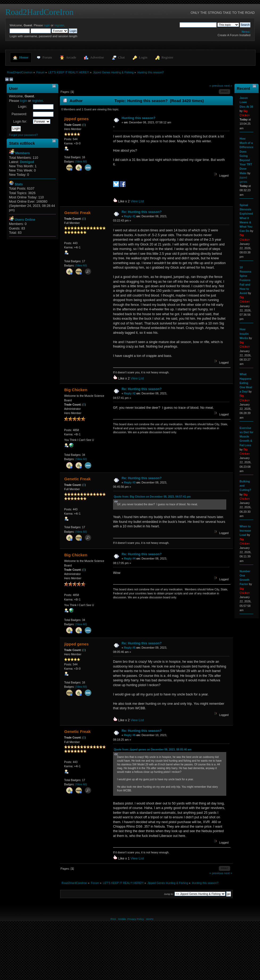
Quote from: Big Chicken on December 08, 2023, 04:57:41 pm (152, 497)
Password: (19, 114)
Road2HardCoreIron (39, 12)
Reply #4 (130, 558)
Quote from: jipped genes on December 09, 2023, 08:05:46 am (153, 750)
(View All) (81, 161)
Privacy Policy (135, 919)
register (59, 25)
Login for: (20, 122)
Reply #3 (130, 482)
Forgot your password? (23, 135)
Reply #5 (130, 648)
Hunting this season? (139, 118)
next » (228, 86)
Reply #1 (130, 216)
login (47, 25)
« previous (216, 86)
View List (137, 201)
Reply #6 (130, 735)
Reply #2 (130, 393)
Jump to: (169, 894)
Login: (23, 107)
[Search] (198, 25)
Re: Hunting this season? (142, 212)
